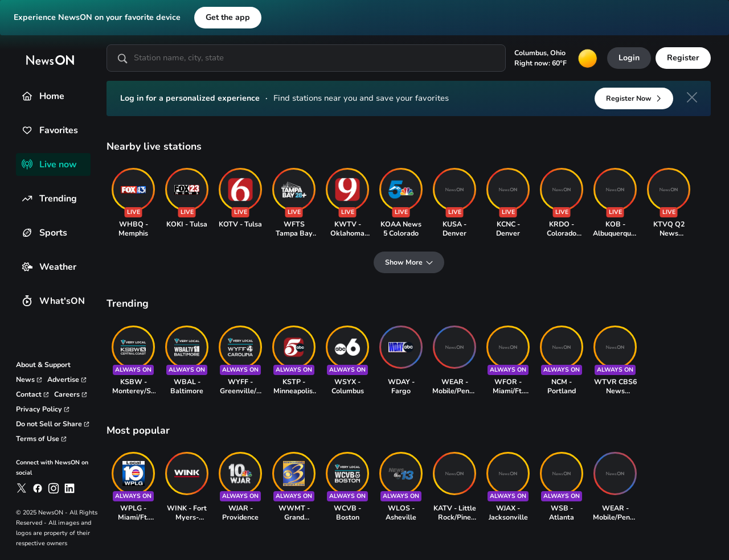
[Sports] (27, 232)
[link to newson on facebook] (38, 488)
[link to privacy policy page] (43, 409)
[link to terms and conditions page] (42, 439)
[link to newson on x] (22, 488)
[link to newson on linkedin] (69, 488)
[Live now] (27, 164)
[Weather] (27, 267)
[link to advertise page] (67, 380)
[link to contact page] (33, 394)
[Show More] (409, 262)
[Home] (27, 96)
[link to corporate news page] (29, 380)
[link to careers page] (71, 394)
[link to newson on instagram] (54, 488)
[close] (692, 97)
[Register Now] (634, 98)
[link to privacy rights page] (53, 424)
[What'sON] (27, 301)
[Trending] (27, 198)
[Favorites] (27, 130)
